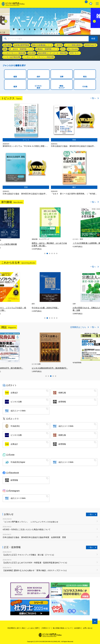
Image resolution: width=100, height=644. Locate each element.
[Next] (94, 21)
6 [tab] (54, 34)
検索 (93, 39)
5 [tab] (52, 34)
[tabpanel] (50, 21)
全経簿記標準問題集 (21, 45)
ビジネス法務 (16, 402)
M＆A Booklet (73, 49)
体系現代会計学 (90, 45)
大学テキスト (75, 53)
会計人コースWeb (18, 411)
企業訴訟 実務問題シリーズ (47, 49)
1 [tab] (42, 34)
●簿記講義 (7, 45)
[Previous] (6, 21)
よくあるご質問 (33, 628)
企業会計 (14, 393)
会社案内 (77, 628)
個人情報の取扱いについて (62, 628)
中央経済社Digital (18, 462)
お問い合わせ (88, 628)
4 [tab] (50, 34)
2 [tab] (45, 34)
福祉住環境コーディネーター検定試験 (52, 53)
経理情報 (62, 402)
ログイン (78, 4)
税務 (5, 49)
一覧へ (93, 98)
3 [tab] (47, 34)
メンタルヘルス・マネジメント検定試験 (38, 57)
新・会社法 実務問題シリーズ (21, 49)
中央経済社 (15, 426)
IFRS (63, 49)
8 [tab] (59, 34)
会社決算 (32, 53)
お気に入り (91, 4)
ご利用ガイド (46, 628)
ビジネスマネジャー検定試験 (14, 53)
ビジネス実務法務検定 (73, 45)
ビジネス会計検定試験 (12, 57)
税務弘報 (62, 393)
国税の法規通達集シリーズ (42, 45)
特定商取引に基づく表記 (16, 628)
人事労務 (59, 45)
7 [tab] (57, 34)
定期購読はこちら (78, 327)
